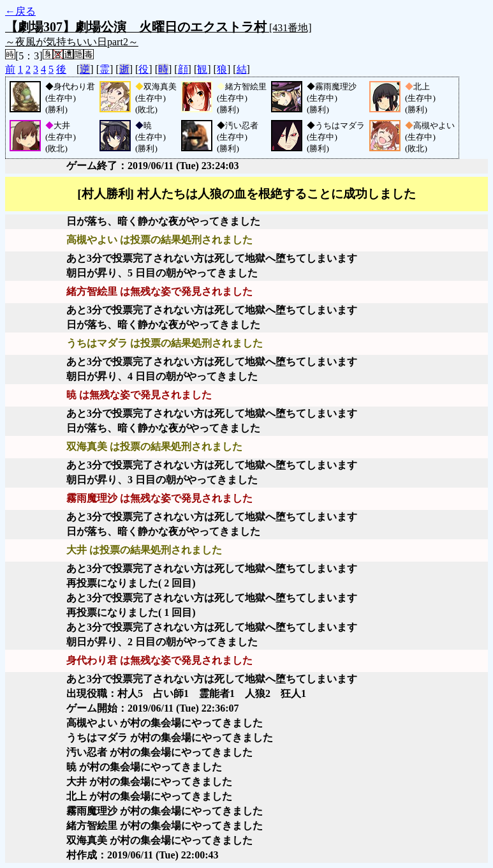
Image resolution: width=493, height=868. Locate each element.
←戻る (20, 11)
